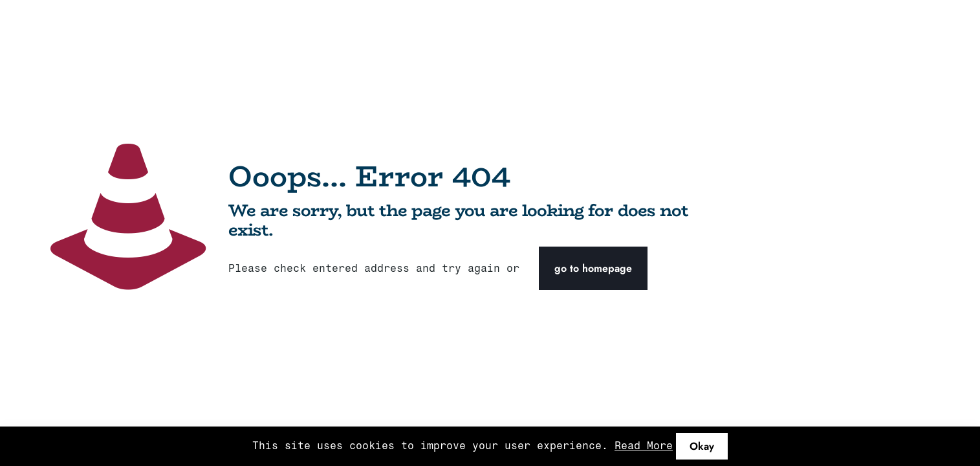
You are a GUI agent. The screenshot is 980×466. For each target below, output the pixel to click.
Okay (702, 446)
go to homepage (593, 268)
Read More (644, 446)
